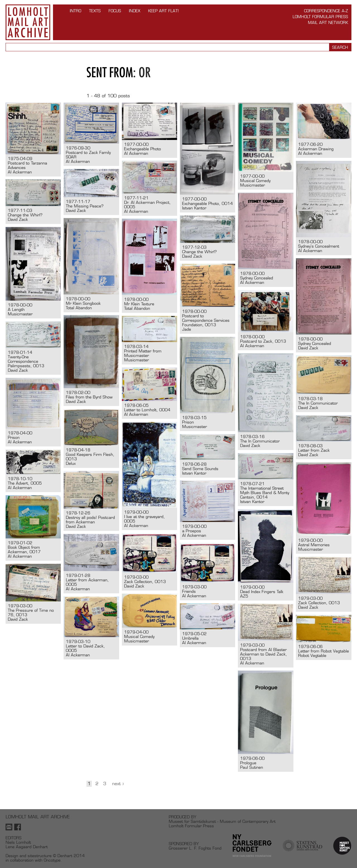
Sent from (110, 72)
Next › (118, 784)
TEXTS (95, 11)
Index (135, 11)
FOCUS (115, 11)
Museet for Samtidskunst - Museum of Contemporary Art (222, 821)
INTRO (75, 11)
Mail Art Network (328, 22)
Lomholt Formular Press (320, 17)
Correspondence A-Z (326, 11)
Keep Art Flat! (163, 11)
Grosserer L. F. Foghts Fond (195, 848)
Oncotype (52, 860)
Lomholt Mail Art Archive (28, 22)
